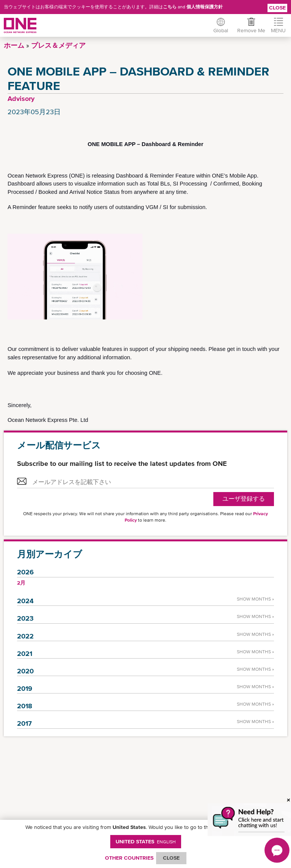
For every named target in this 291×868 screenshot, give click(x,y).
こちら (170, 7)
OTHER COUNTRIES (129, 858)
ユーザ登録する (244, 499)
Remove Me (251, 30)
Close (277, 8)
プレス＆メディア (58, 45)
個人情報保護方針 (205, 7)
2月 (21, 583)
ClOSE (171, 858)
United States (146, 841)
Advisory (21, 98)
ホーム (14, 45)
